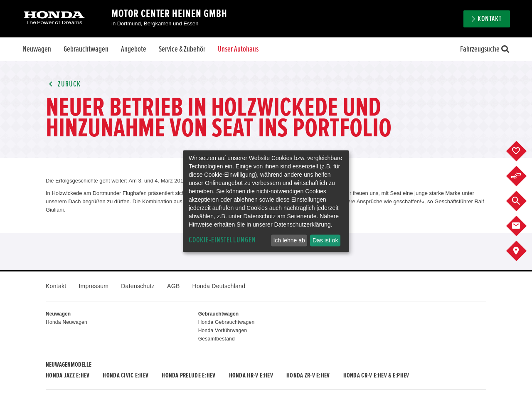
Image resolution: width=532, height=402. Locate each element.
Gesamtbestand (217, 339)
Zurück (63, 84)
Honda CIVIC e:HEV (126, 375)
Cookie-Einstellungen (222, 240)
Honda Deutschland (219, 286)
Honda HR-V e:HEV (251, 375)
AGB (173, 286)
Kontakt (490, 19)
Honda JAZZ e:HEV (68, 375)
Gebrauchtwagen (86, 49)
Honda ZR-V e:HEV (308, 375)
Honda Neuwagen (66, 322)
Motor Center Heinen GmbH (169, 14)
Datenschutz (138, 286)
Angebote (134, 49)
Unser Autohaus (238, 49)
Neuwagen (37, 49)
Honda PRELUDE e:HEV (188, 375)
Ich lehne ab (289, 240)
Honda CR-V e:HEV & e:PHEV (376, 375)
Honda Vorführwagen (223, 330)
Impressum (94, 286)
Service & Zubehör (182, 49)
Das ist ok (325, 240)
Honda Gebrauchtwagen (227, 322)
